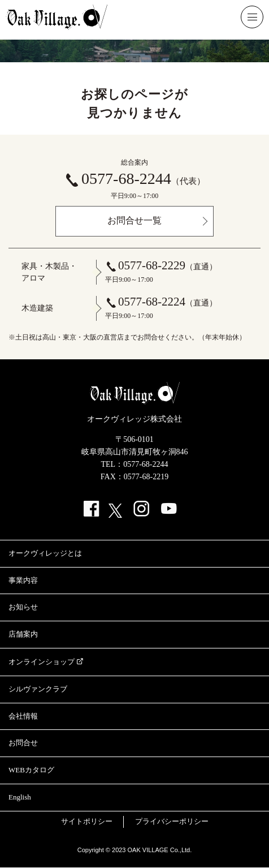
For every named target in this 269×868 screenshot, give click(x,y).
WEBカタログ (31, 770)
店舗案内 (23, 634)
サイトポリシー (87, 821)
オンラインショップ (42, 662)
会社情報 (23, 716)
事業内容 (23, 580)
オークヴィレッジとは (45, 553)
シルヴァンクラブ (38, 689)
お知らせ (23, 607)
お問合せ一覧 (134, 220)
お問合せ (23, 743)
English (20, 797)
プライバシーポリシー (172, 821)
